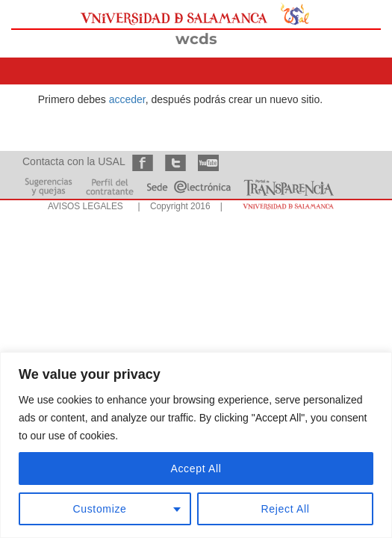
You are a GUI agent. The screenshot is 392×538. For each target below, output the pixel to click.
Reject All (286, 509)
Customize (100, 509)
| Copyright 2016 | (178, 206)
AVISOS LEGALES (85, 206)
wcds (196, 39)
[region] (196, 445)
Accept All (196, 469)
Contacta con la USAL (74, 161)
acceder (127, 99)
